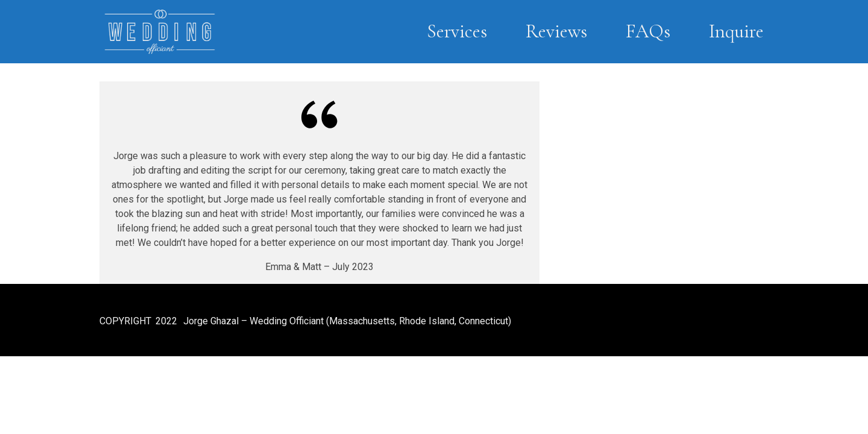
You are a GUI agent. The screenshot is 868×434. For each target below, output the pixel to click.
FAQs (648, 31)
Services (457, 31)
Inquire (736, 31)
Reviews (556, 31)
